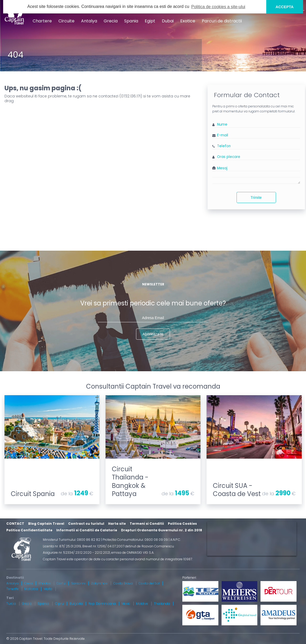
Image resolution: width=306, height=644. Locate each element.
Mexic (126, 604)
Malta (48, 589)
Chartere (42, 21)
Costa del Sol (149, 583)
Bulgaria (76, 604)
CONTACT (15, 524)
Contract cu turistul (86, 524)
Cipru (59, 604)
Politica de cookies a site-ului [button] (218, 7)
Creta (28, 583)
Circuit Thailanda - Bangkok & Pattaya (130, 481)
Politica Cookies (182, 524)
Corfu (61, 583)
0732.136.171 (131, 96)
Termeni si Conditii (147, 524)
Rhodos (45, 583)
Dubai (168, 21)
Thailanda (162, 604)
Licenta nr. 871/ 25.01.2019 (62, 546)
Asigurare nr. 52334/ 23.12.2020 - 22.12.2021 (76, 553)
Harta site (117, 524)
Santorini (78, 583)
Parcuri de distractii (222, 21)
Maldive (142, 604)
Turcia (11, 604)
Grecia (111, 21)
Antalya (89, 21)
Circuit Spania (33, 494)
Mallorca (31, 589)
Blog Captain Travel (46, 524)
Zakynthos (99, 583)
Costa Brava (123, 583)
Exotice (188, 21)
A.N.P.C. (175, 540)
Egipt (150, 21)
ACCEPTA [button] (285, 7)
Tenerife (12, 589)
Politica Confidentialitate (29, 530)
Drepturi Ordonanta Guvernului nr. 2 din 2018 (162, 530)
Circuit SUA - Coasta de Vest (237, 490)
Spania (131, 21)
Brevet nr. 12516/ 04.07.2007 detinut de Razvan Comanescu (128, 546)
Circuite (66, 21)
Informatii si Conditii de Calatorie (87, 530)
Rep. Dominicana (102, 604)
